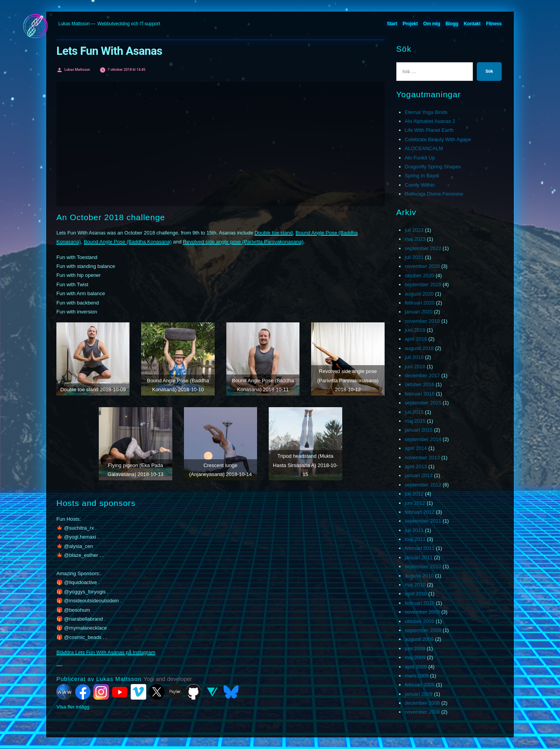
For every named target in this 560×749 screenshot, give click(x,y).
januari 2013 (419, 475)
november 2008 (422, 712)
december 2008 (422, 703)
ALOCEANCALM (424, 148)
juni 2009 (415, 648)
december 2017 (422, 375)
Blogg (452, 24)
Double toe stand (273, 233)
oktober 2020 (420, 276)
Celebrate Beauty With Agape (438, 139)
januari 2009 (419, 694)
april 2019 (416, 339)
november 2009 (422, 612)
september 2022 (423, 248)
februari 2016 (420, 394)
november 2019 (422, 321)
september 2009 (423, 630)
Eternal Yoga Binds (426, 112)
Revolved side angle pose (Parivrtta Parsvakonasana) (243, 242)
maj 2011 (415, 539)
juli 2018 (414, 357)
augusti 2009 (419, 639)
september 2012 (423, 485)
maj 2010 (415, 585)
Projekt (410, 24)
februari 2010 (420, 603)
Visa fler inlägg (73, 707)
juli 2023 (414, 230)
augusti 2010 (419, 576)
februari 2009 (420, 685)
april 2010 (416, 594)
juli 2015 (414, 412)
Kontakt (472, 24)
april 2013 (416, 466)
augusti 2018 (419, 348)
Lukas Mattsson (74, 24)
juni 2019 (415, 330)
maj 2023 (415, 239)
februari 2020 (420, 303)
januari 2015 (419, 430)
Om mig (431, 24)
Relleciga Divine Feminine (434, 194)
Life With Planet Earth (429, 130)
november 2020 (422, 266)
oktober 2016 (420, 384)
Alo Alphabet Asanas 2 (430, 121)
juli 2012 (414, 494)
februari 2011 (420, 548)
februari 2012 (420, 512)
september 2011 (423, 521)
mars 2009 (417, 676)
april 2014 (416, 448)
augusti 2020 (419, 294)
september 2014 (423, 439)
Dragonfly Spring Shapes (433, 167)
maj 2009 (415, 657)
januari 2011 (419, 557)
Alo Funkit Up (420, 158)
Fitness (494, 24)
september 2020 (423, 284)
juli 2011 (414, 530)
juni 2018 (415, 367)
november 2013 (422, 458)
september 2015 (423, 403)
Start (392, 24)
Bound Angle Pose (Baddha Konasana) (128, 242)
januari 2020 (419, 312)
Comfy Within (420, 185)
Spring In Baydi (422, 176)
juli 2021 (414, 257)
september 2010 (423, 566)
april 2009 (416, 667)
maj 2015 (415, 421)
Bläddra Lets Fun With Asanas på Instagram (106, 652)
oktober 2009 (420, 621)
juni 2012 (415, 503)
